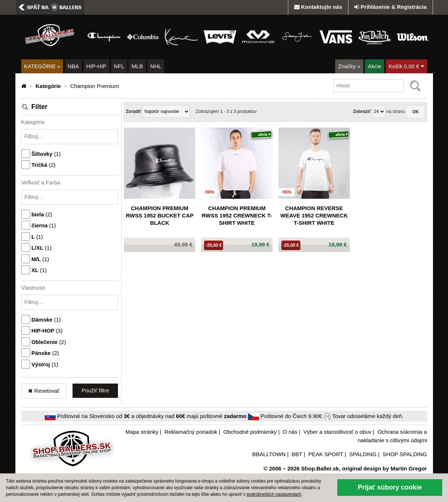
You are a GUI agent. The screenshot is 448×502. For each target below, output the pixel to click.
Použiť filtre (95, 390)
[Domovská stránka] (25, 86)
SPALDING (363, 454)
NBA (73, 66)
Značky (349, 66)
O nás (290, 432)
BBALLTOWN (269, 454)
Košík (406, 66)
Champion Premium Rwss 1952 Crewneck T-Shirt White (237, 215)
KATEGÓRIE (42, 66)
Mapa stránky (142, 432)
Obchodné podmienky (250, 432)
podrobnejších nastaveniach (274, 494)
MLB (137, 66)
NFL (119, 66)
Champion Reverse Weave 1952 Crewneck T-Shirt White (314, 215)
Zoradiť (133, 111)
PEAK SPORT (325, 454)
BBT (297, 454)
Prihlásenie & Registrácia (390, 7)
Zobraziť (362, 111)
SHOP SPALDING (405, 454)
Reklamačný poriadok (191, 432)
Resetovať (44, 391)
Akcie (375, 66)
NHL (156, 66)
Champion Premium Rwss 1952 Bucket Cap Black (160, 215)
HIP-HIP (97, 66)
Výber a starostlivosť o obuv (337, 432)
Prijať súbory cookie (390, 487)
